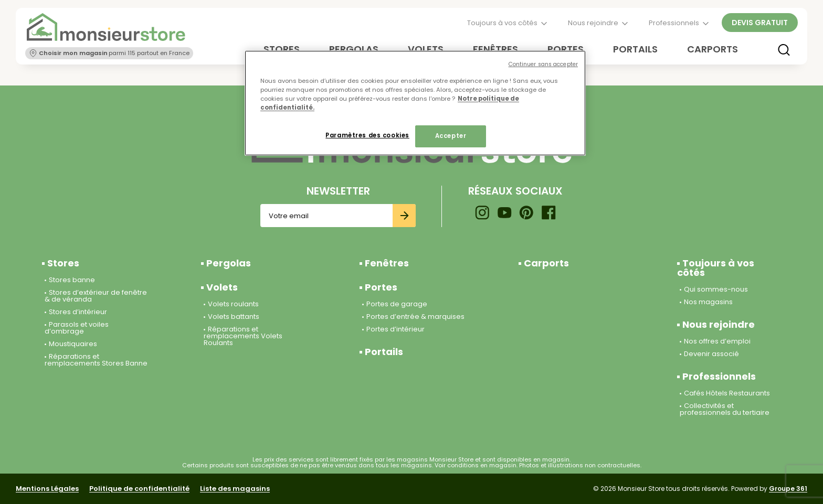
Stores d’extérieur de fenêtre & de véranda (96, 296)
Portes (381, 287)
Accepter (451, 136)
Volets (222, 287)
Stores (63, 263)
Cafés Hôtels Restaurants (727, 393)
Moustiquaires (73, 344)
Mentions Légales (47, 489)
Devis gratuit (760, 23)
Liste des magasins (235, 489)
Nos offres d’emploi (717, 341)
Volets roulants (233, 304)
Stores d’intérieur (78, 312)
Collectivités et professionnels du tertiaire (725, 409)
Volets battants (234, 317)
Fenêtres (387, 263)
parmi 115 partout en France (114, 53)
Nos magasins (708, 302)
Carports (713, 49)
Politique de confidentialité (139, 489)
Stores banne (72, 280)
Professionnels (674, 23)
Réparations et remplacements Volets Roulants (243, 336)
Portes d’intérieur (395, 329)
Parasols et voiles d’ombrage (77, 328)
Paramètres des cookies (367, 135)
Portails (635, 49)
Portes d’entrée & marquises (415, 317)
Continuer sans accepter (543, 64)
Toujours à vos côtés (502, 23)
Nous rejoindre (593, 23)
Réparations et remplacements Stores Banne (96, 360)
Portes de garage (397, 304)
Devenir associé (711, 354)
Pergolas (229, 263)
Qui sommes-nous (716, 289)
